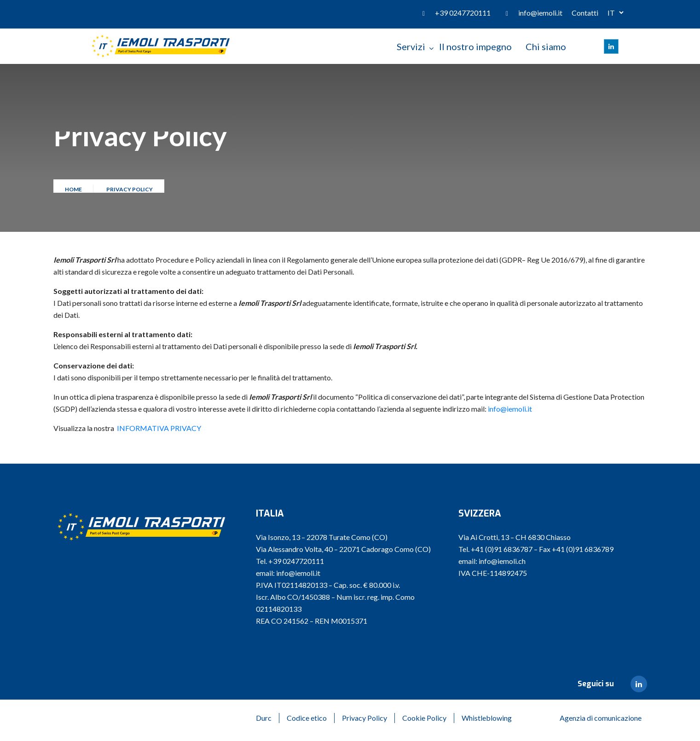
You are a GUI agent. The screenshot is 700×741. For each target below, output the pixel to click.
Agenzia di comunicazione (601, 718)
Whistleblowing (487, 718)
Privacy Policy (364, 718)
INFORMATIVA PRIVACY (159, 428)
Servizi (411, 46)
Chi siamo (546, 46)
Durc (264, 718)
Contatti (585, 13)
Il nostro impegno (475, 46)
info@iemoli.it (540, 13)
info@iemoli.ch (502, 561)
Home (74, 192)
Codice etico (307, 718)
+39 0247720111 (463, 13)
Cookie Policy (424, 718)
